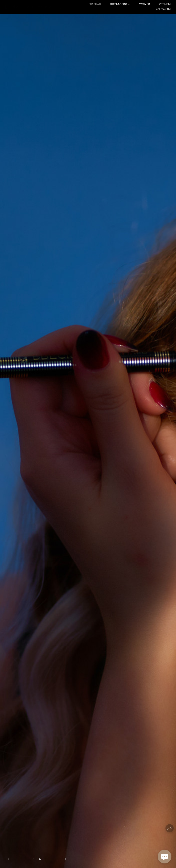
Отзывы (165, 4)
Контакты (163, 9)
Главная (95, 4)
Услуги (145, 4)
